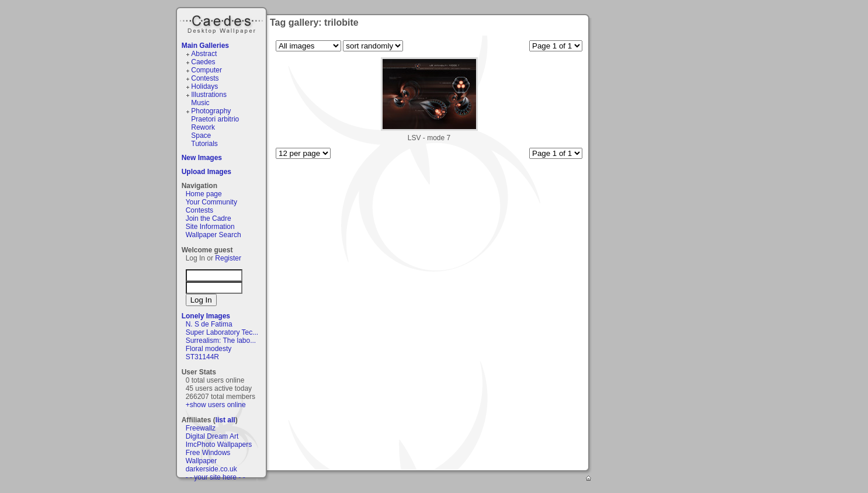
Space (201, 136)
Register (228, 258)
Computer (206, 70)
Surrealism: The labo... (221, 341)
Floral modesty (209, 349)
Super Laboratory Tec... (222, 332)
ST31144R (202, 357)
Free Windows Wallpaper (208, 457)
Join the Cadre (209, 218)
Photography (211, 111)
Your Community (211, 202)
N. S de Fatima (209, 324)
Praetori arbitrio (215, 119)
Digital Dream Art (212, 436)
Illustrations (209, 95)
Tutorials (204, 144)
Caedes (223, 23)
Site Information (210, 227)
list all (225, 420)
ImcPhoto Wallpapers (219, 445)
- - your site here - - (216, 477)
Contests (205, 78)
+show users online (216, 405)
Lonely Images (206, 316)
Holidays (204, 86)
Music (200, 103)
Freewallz (201, 428)
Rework (203, 127)
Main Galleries (205, 46)
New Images (202, 158)
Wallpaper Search (213, 235)
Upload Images (206, 172)
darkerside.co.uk (211, 469)
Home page (204, 194)
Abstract (204, 54)
